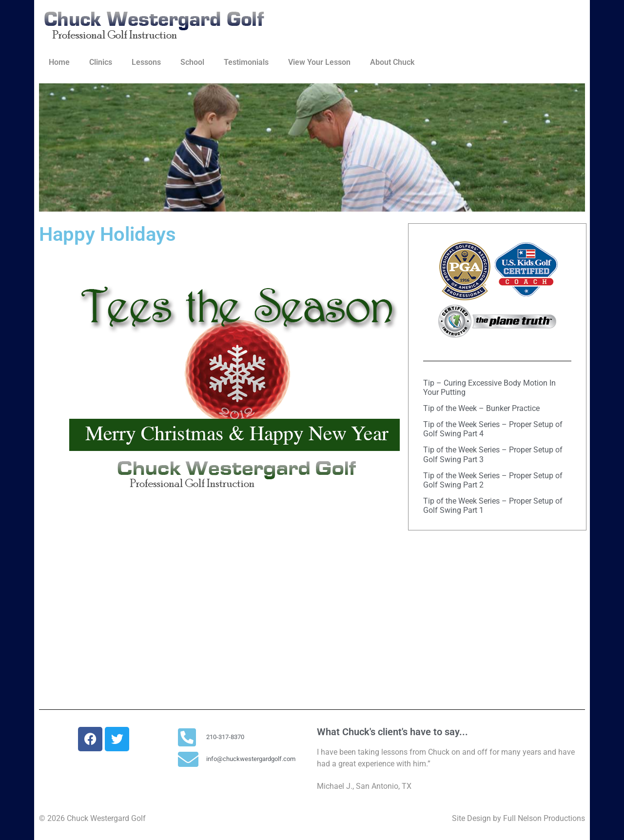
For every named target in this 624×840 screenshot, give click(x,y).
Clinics (101, 62)
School (192, 62)
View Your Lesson (319, 62)
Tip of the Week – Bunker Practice (481, 408)
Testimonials (246, 62)
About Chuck (392, 62)
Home (59, 62)
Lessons (146, 62)
